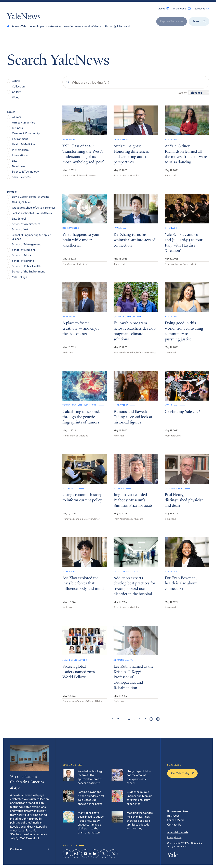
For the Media (176, 820)
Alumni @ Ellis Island (117, 26)
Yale (173, 856)
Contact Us (174, 824)
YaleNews (24, 17)
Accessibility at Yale (178, 832)
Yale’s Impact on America (45, 26)
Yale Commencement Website (83, 26)
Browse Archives (178, 811)
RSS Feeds (173, 816)
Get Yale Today (182, 773)
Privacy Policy (174, 837)
